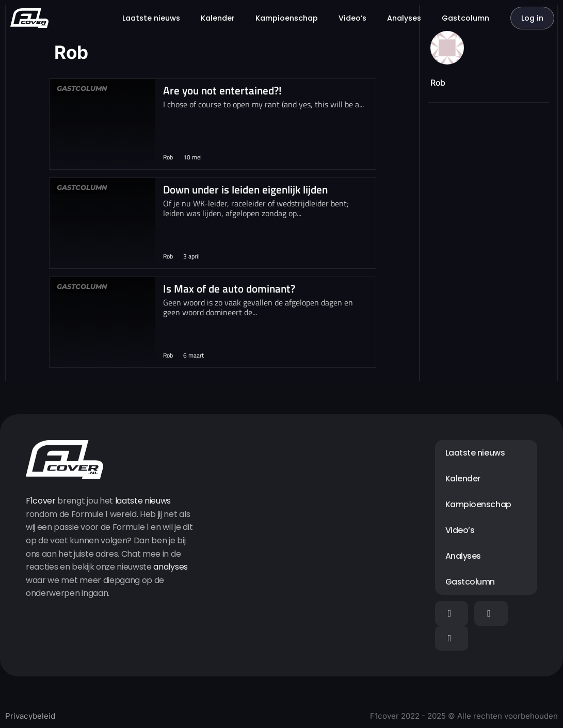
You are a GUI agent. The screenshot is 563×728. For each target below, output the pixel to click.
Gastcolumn (465, 18)
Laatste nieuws (151, 18)
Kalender (218, 18)
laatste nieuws (143, 501)
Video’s (352, 18)
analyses (170, 567)
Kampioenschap (287, 18)
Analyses (404, 18)
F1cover (41, 501)
